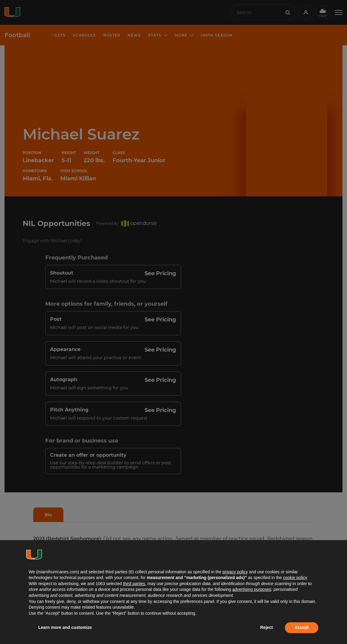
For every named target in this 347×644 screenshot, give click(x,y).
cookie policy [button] (295, 578)
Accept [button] (302, 627)
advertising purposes (252, 589)
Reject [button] (266, 627)
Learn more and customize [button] (65, 627)
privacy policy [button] (235, 572)
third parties (134, 584)
